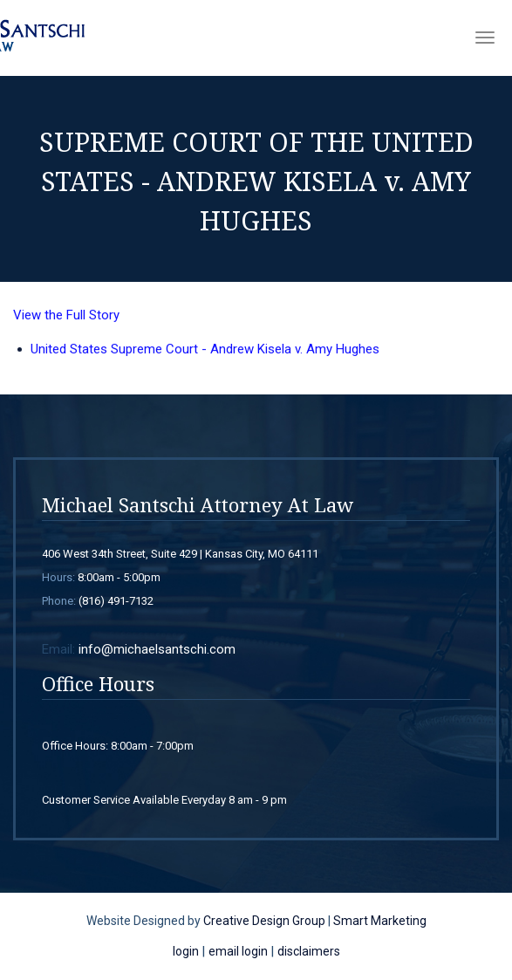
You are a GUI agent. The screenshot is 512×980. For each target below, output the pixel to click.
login (186, 951)
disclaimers (309, 951)
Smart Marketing (380, 921)
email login (238, 951)
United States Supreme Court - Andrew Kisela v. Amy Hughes (205, 353)
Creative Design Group (264, 921)
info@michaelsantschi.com (157, 649)
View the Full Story (66, 319)
